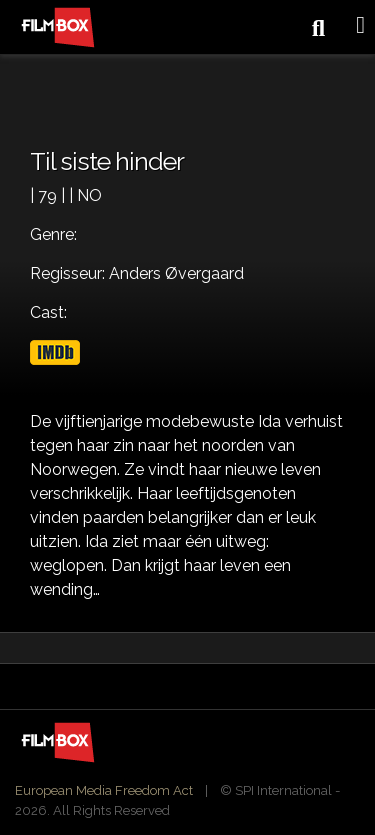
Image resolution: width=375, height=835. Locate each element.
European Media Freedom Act (104, 790)
